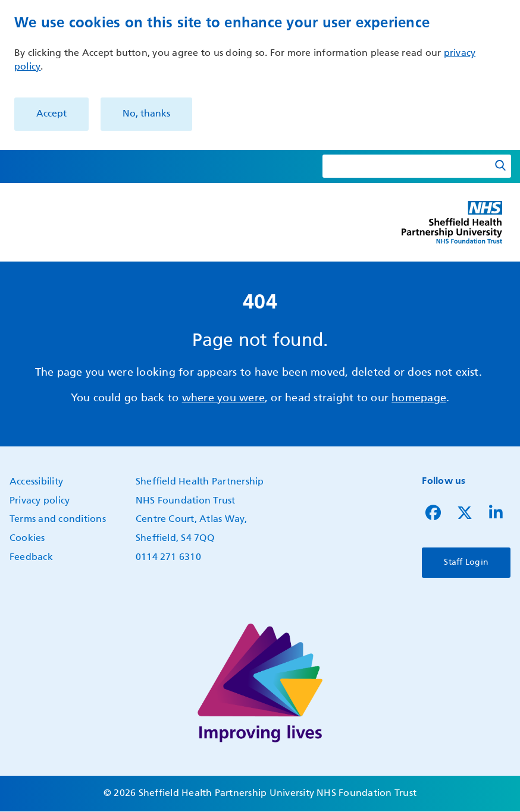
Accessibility (36, 482)
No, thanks (146, 114)
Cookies (27, 539)
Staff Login (466, 562)
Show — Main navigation (13, 232)
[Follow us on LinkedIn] (496, 516)
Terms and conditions (58, 520)
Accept (51, 114)
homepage (419, 398)
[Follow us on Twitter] (465, 516)
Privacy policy (40, 501)
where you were (223, 398)
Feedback (31, 558)
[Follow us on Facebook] (433, 516)
